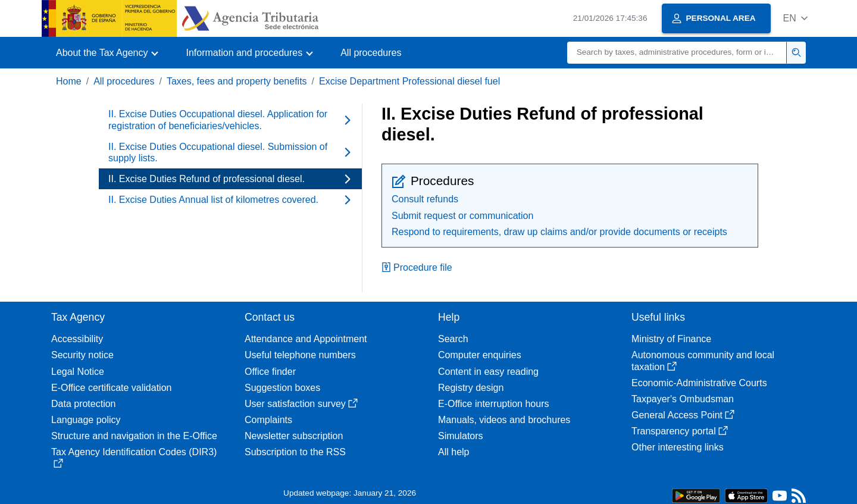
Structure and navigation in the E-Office (134, 436)
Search (453, 339)
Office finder (270, 372)
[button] (795, 18)
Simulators (461, 436)
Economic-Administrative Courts (699, 383)
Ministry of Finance (671, 339)
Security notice (82, 355)
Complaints (268, 420)
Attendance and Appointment (306, 339)
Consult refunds (425, 199)
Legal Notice (78, 372)
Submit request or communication (462, 216)
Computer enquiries (480, 355)
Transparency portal (680, 431)
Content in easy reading (488, 372)
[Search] (677, 53)
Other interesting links (678, 447)
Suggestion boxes (282, 388)
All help (453, 452)
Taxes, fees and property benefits (237, 81)
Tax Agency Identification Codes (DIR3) (134, 457)
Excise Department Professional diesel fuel (409, 81)
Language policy (86, 420)
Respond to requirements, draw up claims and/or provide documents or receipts (559, 232)
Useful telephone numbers (300, 355)
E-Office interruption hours (493, 404)
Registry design (471, 388)
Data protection (84, 404)
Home (69, 81)
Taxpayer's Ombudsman (683, 399)
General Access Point (683, 415)
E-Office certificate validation (111, 388)
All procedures (371, 53)
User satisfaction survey (301, 404)
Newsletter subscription (294, 436)
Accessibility (77, 339)
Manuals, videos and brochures (504, 420)
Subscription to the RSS (295, 452)
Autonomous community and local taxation (703, 361)
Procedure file (417, 267)
